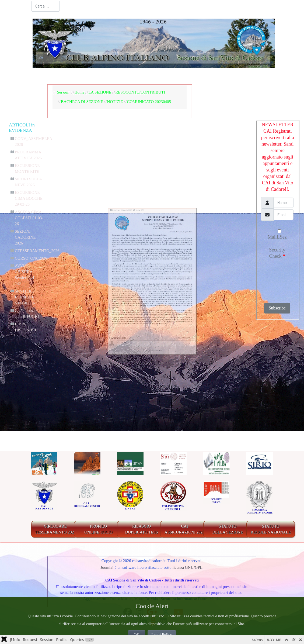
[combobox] (46, 6)
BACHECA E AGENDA (163, 77)
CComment (167, 434)
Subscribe (277, 308)
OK (137, 635)
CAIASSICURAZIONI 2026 (185, 529)
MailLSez (277, 234)
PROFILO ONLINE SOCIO (98, 529)
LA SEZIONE (108, 77)
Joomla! (107, 567)
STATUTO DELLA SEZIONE (228, 529)
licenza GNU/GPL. (188, 567)
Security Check (277, 253)
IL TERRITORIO (222, 77)
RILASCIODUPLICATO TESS (142, 529)
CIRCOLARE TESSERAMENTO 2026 (55, 529)
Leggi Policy (162, 635)
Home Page (69, 77)
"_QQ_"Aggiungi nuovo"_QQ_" (226, 405)
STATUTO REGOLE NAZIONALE (271, 529)
